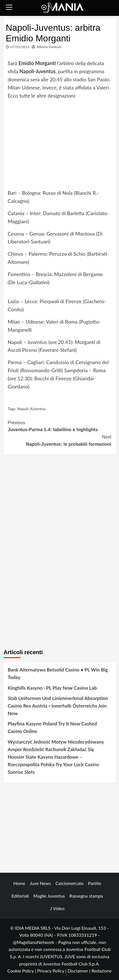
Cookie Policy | (22, 971)
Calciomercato (69, 883)
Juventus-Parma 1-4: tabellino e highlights (60, 426)
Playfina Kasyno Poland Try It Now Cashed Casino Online (53, 727)
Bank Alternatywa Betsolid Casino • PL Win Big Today (58, 673)
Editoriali (20, 896)
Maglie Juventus (49, 896)
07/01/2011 (20, 47)
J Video (57, 908)
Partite (95, 883)
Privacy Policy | (52, 971)
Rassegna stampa (86, 896)
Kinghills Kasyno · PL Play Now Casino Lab (52, 688)
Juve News (40, 883)
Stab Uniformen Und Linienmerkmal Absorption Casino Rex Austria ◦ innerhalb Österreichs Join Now (58, 706)
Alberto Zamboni (49, 47)
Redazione (101, 971)
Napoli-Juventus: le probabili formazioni (60, 440)
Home (19, 883)
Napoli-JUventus (32, 409)
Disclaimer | (79, 971)
